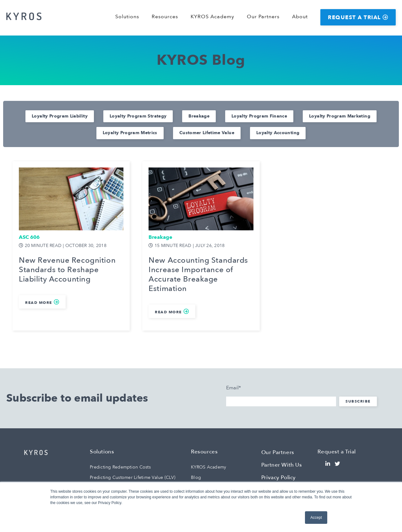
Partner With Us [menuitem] (282, 465)
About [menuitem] (300, 17)
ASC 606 (29, 237)
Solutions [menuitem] (127, 17)
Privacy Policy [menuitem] (279, 477)
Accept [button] (316, 518)
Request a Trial (354, 17)
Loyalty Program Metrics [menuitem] (130, 133)
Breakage (160, 237)
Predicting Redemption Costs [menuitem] (120, 467)
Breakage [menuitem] (199, 116)
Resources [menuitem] (165, 17)
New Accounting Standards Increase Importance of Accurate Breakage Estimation (198, 275)
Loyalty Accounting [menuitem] (278, 133)
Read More (39, 303)
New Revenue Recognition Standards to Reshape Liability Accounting (67, 270)
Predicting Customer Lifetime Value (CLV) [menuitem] (133, 477)
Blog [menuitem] (196, 477)
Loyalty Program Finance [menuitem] (259, 116)
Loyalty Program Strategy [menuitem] (138, 116)
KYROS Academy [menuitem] (212, 17)
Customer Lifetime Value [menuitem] (207, 133)
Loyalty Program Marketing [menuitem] (340, 116)
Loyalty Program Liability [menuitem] (60, 116)
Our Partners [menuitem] (263, 17)
